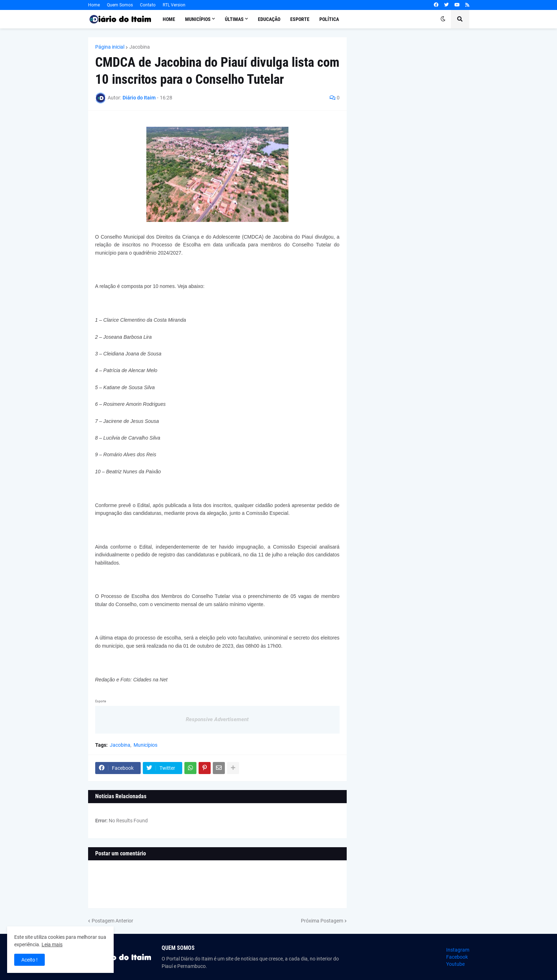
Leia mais (52, 944)
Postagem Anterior (112, 921)
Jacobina (140, 47)
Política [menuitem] (329, 19)
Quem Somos (120, 5)
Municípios (145, 745)
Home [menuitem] (169, 19)
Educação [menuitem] (269, 19)
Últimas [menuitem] (234, 19)
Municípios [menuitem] (198, 19)
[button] (443, 19)
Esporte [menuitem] (300, 19)
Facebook (457, 957)
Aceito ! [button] (29, 960)
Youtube (455, 964)
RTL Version (174, 5)
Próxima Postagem (322, 921)
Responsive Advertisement (217, 719)
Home (94, 5)
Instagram (458, 950)
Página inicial (110, 47)
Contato (148, 5)
